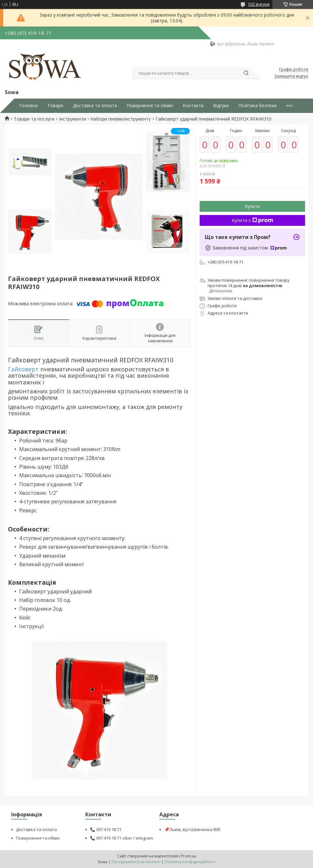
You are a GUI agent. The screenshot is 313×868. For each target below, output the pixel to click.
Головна (28, 106)
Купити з (252, 220)
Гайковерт (23, 369)
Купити (252, 206)
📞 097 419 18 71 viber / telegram (122, 838)
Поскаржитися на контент (136, 862)
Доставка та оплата (95, 106)
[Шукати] (246, 73)
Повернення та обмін (150, 106)
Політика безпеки (257, 106)
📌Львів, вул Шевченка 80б (192, 829)
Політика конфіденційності (190, 862)
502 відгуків (259, 4)
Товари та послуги (34, 119)
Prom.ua (188, 856)
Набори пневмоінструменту (121, 119)
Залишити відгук (291, 76)
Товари (55, 106)
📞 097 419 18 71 (106, 829)
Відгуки (221, 106)
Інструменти (73, 119)
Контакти (193, 106)
